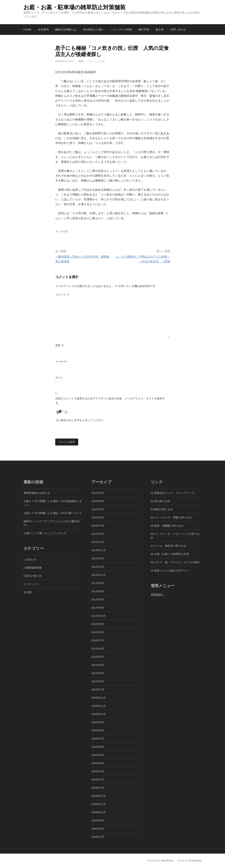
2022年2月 (98, 493)
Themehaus (195, 861)
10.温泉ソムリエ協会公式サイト (170, 570)
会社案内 (43, 29)
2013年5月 (98, 608)
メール (61, 361)
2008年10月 (99, 812)
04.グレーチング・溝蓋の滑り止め (171, 518)
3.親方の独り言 (33, 576)
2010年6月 (98, 649)
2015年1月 (98, 542)
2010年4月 (98, 665)
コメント (62, 295)
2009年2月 (98, 780)
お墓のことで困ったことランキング (45, 533)
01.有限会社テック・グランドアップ (173, 493)
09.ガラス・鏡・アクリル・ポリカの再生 (175, 562)
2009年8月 (98, 731)
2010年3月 (98, 673)
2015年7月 (98, 526)
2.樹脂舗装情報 (33, 568)
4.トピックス (31, 584)
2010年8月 (98, 632)
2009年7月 (98, 739)
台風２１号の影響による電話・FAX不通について (53, 513)
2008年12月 (99, 796)
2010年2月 (98, 681)
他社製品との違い (94, 29)
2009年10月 (99, 714)
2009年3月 (98, 771)
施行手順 (144, 29)
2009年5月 (98, 755)
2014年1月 (98, 567)
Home (28, 29)
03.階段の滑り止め (163, 509)
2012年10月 (99, 616)
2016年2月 (98, 509)
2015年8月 (98, 518)
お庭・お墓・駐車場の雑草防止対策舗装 (75, 7)
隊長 (81, 61)
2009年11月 (99, 706)
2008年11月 (99, 804)
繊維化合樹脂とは (66, 29)
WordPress (167, 861)
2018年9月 (98, 501)
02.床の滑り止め (161, 501)
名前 (60, 345)
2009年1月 (98, 788)
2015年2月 (98, 534)
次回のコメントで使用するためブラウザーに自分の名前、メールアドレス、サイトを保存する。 (110, 401)
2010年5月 (98, 657)
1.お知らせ (30, 560)
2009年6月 (98, 747)
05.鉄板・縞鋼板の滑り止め (167, 526)
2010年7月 (98, 640)
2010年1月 (98, 690)
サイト (59, 378)
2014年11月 (99, 550)
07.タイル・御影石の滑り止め (169, 546)
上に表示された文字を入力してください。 (81, 420)
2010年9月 (98, 624)
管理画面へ (157, 595)
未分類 (64, 231)
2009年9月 (98, 722)
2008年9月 (98, 821)
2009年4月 (98, 763)
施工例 (160, 29)
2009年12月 (99, 698)
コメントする (97, 61)
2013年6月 (98, 599)
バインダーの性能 (121, 29)
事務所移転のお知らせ (37, 493)
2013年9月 (98, 583)
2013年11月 (99, 575)
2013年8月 (98, 591)
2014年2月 (98, 559)
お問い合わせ (178, 29)
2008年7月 (98, 837)
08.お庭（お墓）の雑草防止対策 (170, 554)
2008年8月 (98, 829)
